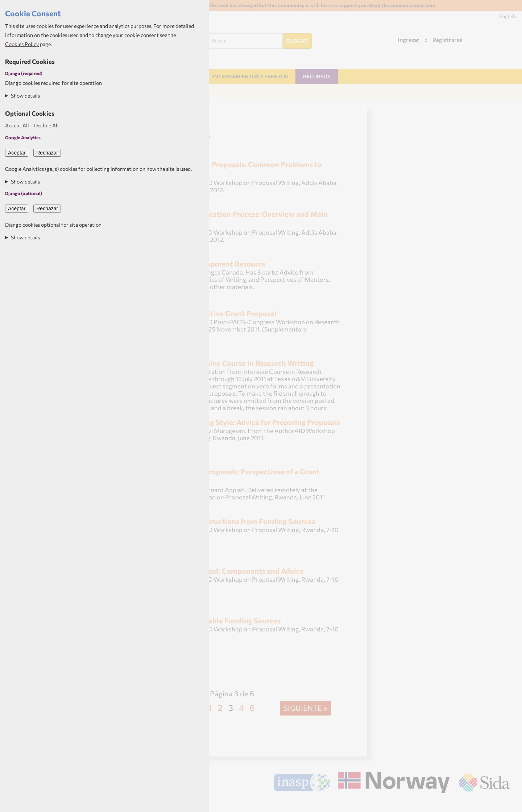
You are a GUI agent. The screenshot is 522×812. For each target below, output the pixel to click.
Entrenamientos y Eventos (250, 76)
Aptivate (504, 804)
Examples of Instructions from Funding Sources (235, 521)
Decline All (46, 125)
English (507, 16)
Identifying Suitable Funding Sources (218, 620)
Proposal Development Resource (210, 263)
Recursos (317, 76)
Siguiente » (305, 708)
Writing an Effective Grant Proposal (216, 313)
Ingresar (409, 40)
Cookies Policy (22, 44)
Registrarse (447, 40)
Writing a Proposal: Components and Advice (229, 571)
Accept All (17, 125)
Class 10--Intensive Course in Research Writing (234, 363)
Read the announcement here (402, 5)
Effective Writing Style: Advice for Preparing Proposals (248, 422)
